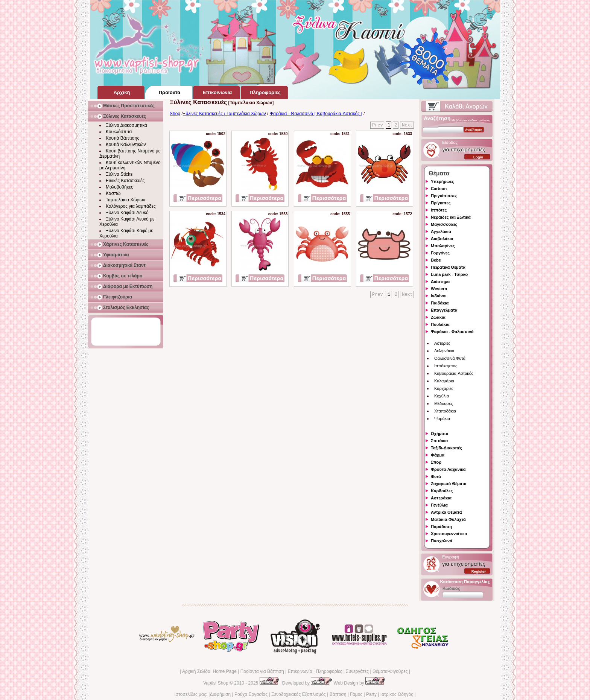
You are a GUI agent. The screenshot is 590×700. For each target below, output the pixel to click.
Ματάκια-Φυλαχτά (448, 519)
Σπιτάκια (439, 441)
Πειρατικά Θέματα (448, 267)
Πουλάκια (440, 324)
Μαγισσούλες (444, 224)
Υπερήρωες (442, 181)
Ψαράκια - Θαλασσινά (452, 332)
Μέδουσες (443, 403)
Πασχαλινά (442, 541)
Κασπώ (113, 193)
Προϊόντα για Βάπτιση (262, 671)
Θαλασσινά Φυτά (450, 358)
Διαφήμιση (220, 694)
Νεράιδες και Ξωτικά (451, 217)
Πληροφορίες (329, 671)
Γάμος (356, 694)
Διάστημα (440, 282)
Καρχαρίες (444, 388)
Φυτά (436, 476)
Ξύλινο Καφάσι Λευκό (127, 213)
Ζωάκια (438, 317)
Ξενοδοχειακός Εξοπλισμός (299, 694)
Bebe (436, 260)
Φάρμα (438, 455)
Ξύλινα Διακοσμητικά (126, 125)
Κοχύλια (442, 396)
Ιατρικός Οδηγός (397, 694)
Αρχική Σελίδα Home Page (209, 671)
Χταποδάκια (445, 411)
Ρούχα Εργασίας (251, 694)
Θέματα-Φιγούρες (390, 671)
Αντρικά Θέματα (446, 512)
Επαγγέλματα (444, 310)
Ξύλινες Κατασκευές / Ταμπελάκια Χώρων (224, 114)
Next (407, 125)
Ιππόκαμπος (446, 366)
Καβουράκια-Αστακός (454, 373)
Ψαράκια (442, 418)
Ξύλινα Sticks (119, 174)
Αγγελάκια (441, 231)
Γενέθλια (439, 505)
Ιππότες (439, 210)
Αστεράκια (441, 498)
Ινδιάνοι (439, 296)
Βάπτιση (338, 694)
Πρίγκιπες (441, 203)
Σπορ (436, 462)
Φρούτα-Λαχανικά (448, 469)
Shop (175, 114)
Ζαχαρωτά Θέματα (449, 484)
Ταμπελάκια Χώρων (125, 200)
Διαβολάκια (442, 239)
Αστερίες (442, 343)
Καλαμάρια (444, 381)
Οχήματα (439, 434)
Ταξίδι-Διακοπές (446, 448)
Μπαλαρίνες (443, 246)
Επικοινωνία (300, 671)
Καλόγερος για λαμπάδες (131, 206)
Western (439, 289)
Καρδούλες (442, 491)
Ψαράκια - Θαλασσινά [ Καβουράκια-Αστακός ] (316, 114)
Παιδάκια (440, 303)
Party (371, 694)
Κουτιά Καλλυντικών (126, 145)
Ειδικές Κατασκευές (125, 181)
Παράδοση (441, 527)
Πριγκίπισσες (444, 196)
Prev (378, 125)
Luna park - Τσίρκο (449, 274)
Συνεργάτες (357, 671)
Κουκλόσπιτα (119, 132)
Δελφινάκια (444, 351)
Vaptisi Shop (216, 683)
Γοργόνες (440, 253)
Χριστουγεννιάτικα (449, 534)
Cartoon (439, 189)
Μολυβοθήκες (119, 187)
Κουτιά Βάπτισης (122, 138)
